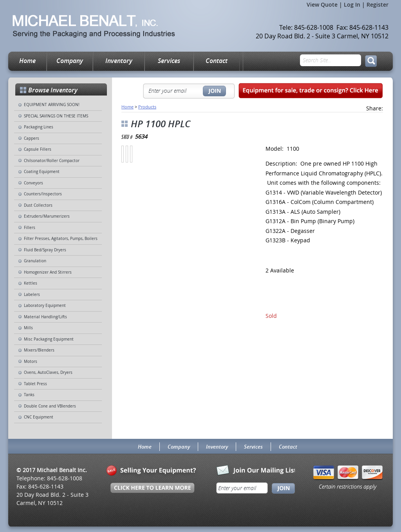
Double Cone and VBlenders (50, 406)
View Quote (322, 5)
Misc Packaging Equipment (49, 339)
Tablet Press (35, 384)
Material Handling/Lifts (45, 317)
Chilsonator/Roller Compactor (52, 161)
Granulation (35, 261)
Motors (31, 362)
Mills (28, 328)
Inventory (119, 61)
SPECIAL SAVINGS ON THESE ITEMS (56, 116)
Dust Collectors (38, 205)
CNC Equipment (39, 417)
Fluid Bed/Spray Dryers (45, 250)
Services (169, 61)
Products (147, 107)
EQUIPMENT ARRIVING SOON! (52, 105)
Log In (352, 5)
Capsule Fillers (38, 149)
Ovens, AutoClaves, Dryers (48, 372)
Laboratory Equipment (45, 306)
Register (378, 5)
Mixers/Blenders (39, 350)
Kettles (31, 283)
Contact (217, 61)
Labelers (32, 295)
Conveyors (33, 183)
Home (27, 61)
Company (70, 61)
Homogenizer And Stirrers (48, 272)
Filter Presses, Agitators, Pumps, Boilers (61, 239)
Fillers (30, 228)
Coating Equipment (42, 172)
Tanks (29, 395)
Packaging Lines (39, 127)
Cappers (32, 138)
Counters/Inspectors (43, 194)
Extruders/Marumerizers (47, 216)
